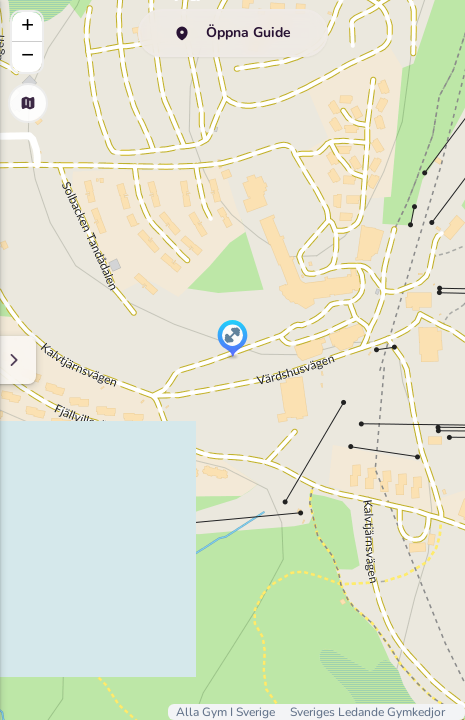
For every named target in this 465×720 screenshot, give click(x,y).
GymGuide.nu (243, 166)
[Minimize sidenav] (342, 360)
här (217, 204)
